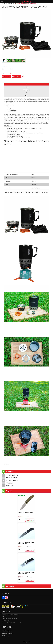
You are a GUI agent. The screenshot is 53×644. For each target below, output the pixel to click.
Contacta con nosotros (6, 637)
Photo (27, 96)
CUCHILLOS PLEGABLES (10, 478)
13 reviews (20, 578)
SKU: (3, 69)
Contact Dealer (6, 77)
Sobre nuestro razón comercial (7, 634)
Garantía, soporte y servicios (7, 632)
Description (27, 87)
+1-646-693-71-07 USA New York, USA (10, 619)
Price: (3, 73)
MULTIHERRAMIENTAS (10, 481)
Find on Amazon (16, 77)
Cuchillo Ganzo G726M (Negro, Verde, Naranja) (26, 543)
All (27, 84)
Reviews (27, 93)
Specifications (27, 90)
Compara (30, 517)
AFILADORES (7, 483)
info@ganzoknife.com (14, 615)
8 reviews (20, 548)
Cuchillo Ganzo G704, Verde (26, 512)
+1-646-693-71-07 (6, 621)
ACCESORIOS (8, 486)
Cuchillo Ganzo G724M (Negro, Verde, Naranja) (26, 573)
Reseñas (3, 635)
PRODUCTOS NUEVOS (9, 3)
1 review (20, 518)
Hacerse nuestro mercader (7, 630)
